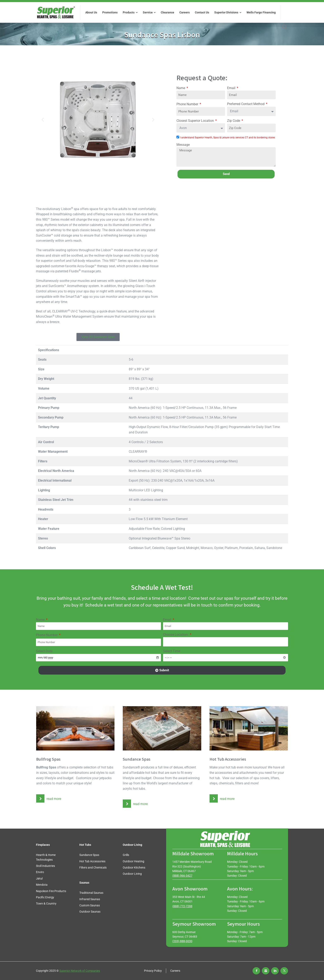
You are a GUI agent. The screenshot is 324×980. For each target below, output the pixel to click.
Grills (126, 855)
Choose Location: (176, 635)
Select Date (44, 651)
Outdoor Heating (133, 861)
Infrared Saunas (90, 899)
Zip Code (234, 121)
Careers (175, 971)
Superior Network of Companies (80, 971)
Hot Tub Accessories (92, 861)
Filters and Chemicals (93, 868)
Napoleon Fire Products (51, 891)
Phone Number (188, 104)
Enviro (40, 872)
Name (181, 88)
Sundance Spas (89, 855)
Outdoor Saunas (90, 912)
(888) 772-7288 (182, 906)
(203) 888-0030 (182, 941)
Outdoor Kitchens (134, 868)
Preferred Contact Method (246, 104)
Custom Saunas (90, 905)
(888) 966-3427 (182, 876)
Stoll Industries (45, 866)
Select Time (172, 651)
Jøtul (39, 878)
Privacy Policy (153, 971)
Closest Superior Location (196, 121)
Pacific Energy (45, 897)
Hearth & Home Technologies (46, 857)
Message (183, 145)
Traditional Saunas (91, 893)
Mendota (42, 885)
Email (232, 88)
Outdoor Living (132, 874)
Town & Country (46, 903)
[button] (43, 120)
